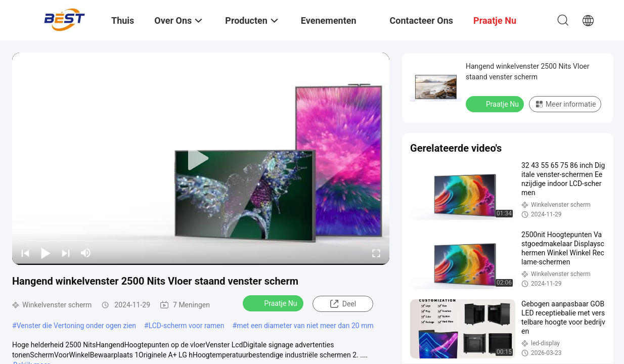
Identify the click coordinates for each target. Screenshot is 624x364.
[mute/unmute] (86, 253)
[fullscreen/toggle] (376, 253)
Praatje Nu (274, 303)
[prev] (25, 253)
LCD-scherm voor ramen (187, 326)
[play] (201, 159)
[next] (66, 253)
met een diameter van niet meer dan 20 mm (305, 326)
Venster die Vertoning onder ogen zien (76, 326)
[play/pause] (46, 253)
